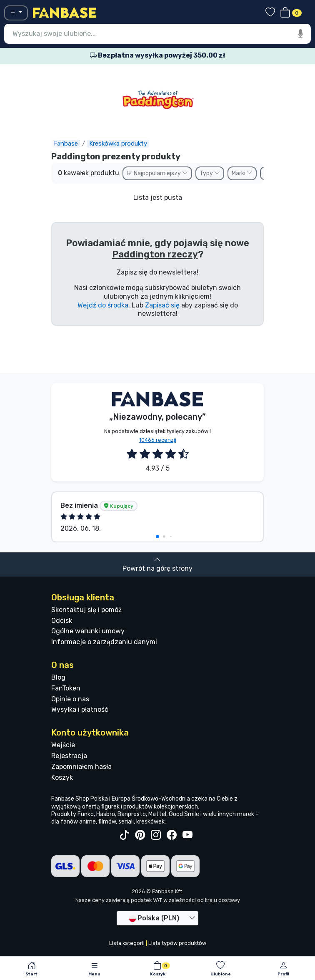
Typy (210, 173)
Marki (242, 173)
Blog (58, 677)
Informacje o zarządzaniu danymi (104, 642)
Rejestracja (69, 756)
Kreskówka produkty (118, 144)
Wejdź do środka (103, 305)
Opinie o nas (70, 699)
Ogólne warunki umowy (88, 631)
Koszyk (62, 777)
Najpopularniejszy (157, 173)
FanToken (66, 688)
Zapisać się (162, 305)
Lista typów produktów (177, 943)
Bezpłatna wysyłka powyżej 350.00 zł (157, 55)
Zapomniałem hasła (81, 767)
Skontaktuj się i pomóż (86, 610)
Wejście (63, 745)
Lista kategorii (127, 943)
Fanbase (66, 144)
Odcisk (62, 621)
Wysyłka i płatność (80, 709)
